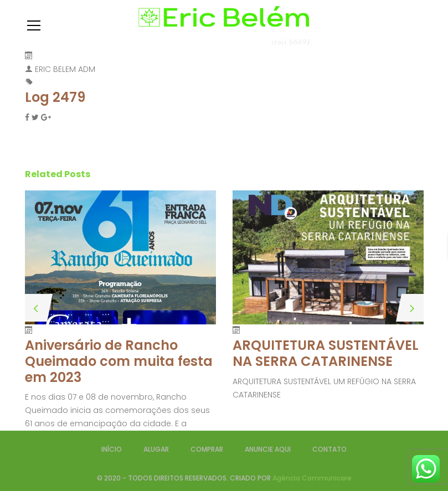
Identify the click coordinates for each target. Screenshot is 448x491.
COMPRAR (207, 449)
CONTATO (329, 449)
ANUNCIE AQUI (268, 449)
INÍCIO (112, 449)
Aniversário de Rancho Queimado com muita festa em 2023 (119, 361)
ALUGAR (156, 449)
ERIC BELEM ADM (65, 69)
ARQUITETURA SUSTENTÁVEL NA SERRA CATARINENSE (326, 353)
